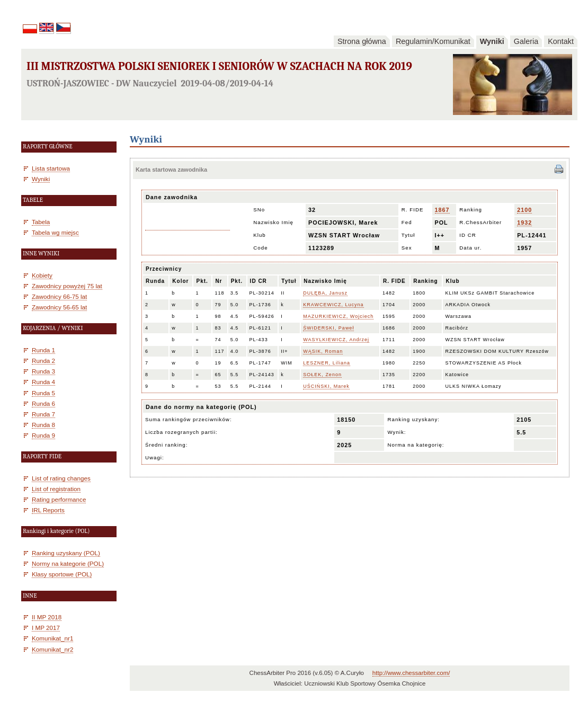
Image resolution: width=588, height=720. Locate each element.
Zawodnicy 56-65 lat (59, 307)
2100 (524, 210)
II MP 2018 (47, 617)
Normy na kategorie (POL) (68, 563)
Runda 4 (43, 382)
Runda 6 (43, 403)
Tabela (41, 222)
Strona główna (362, 41)
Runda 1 (43, 350)
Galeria (526, 41)
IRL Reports (48, 510)
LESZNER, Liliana (327, 363)
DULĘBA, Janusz (325, 293)
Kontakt (561, 41)
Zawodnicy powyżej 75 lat (67, 286)
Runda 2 (43, 361)
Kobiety (42, 275)
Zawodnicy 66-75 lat (59, 296)
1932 (524, 223)
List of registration (56, 489)
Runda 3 (43, 371)
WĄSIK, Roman (323, 351)
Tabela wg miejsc (55, 232)
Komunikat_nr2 (52, 649)
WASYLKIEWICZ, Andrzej (336, 340)
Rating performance (59, 499)
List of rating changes (61, 478)
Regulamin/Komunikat (433, 41)
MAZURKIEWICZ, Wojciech (338, 316)
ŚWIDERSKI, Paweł (328, 328)
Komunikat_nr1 (52, 638)
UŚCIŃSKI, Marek (326, 386)
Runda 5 (43, 393)
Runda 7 (43, 414)
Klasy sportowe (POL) (62, 574)
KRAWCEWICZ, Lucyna (333, 305)
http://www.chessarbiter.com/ (411, 673)
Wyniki (492, 41)
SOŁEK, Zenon (322, 375)
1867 (442, 210)
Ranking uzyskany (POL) (66, 553)
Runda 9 (43, 435)
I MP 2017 (46, 628)
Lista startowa (51, 168)
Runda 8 (43, 425)
